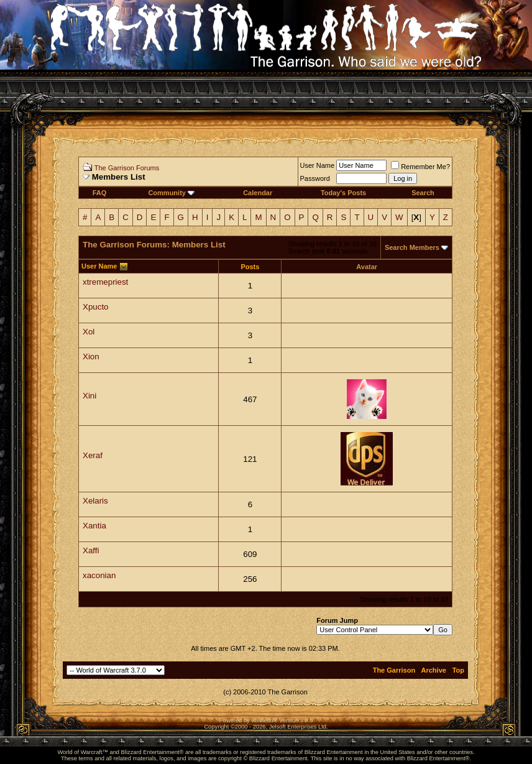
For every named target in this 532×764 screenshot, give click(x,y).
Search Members (412, 247)
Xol (89, 332)
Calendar (258, 193)
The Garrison (394, 670)
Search (423, 193)
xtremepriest (105, 282)
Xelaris (95, 501)
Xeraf (93, 455)
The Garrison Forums (127, 168)
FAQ (100, 193)
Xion (91, 357)
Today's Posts (343, 193)
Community (171, 193)
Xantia (94, 526)
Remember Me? (420, 167)
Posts (250, 267)
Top (458, 670)
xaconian (99, 575)
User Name (318, 165)
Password (315, 178)
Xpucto (96, 307)
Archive (434, 670)
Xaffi (91, 550)
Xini (89, 396)
